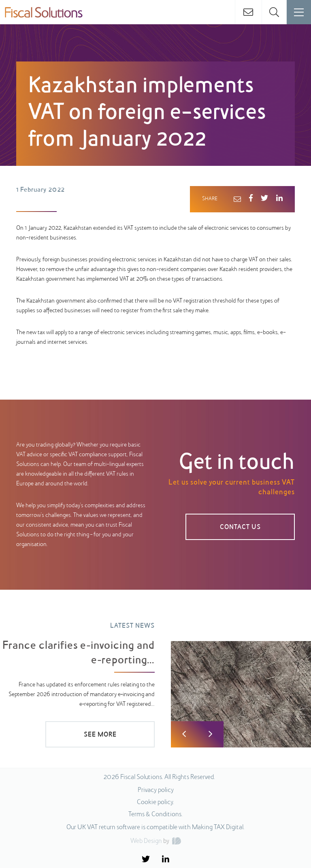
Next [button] (210, 734)
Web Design (146, 841)
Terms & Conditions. (155, 815)
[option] (155, 679)
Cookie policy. (155, 802)
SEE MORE (100, 735)
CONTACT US (240, 527)
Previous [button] (184, 734)
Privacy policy (156, 790)
